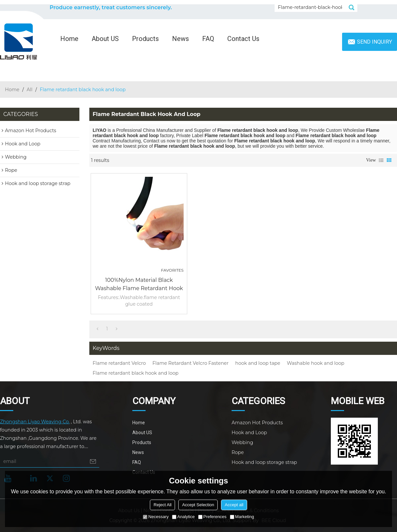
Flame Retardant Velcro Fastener (191, 363)
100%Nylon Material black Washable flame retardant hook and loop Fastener (139, 285)
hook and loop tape (258, 363)
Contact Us (243, 39)
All (30, 90)
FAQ (208, 39)
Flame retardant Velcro (119, 363)
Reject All (162, 505)
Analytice (183, 517)
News (180, 39)
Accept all (234, 505)
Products (145, 39)
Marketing (242, 517)
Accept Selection (198, 505)
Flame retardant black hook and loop (136, 373)
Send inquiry (375, 42)
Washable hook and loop (316, 363)
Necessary (156, 517)
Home (69, 39)
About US (105, 39)
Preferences (212, 517)
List (381, 160)
